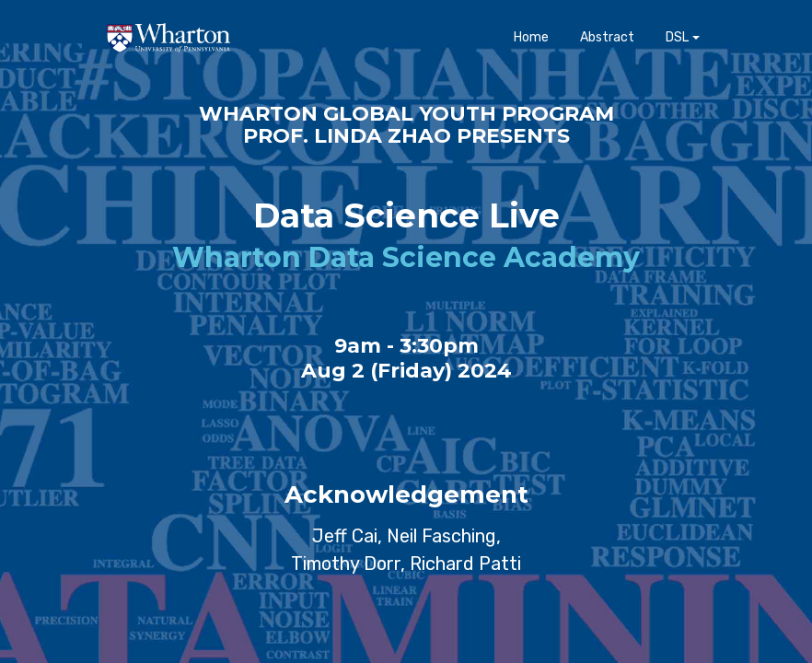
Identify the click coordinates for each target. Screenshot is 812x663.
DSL (677, 51)
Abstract (607, 51)
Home (531, 51)
